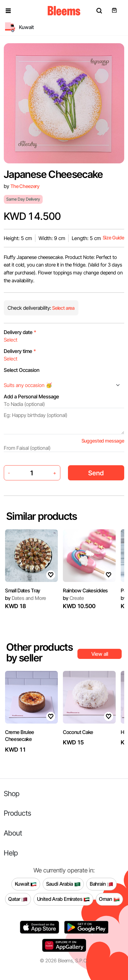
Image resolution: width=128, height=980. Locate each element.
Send (96, 473)
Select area (63, 308)
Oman (109, 899)
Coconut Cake (78, 732)
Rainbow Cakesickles (85, 590)
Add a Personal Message (31, 396)
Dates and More (26, 598)
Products (18, 813)
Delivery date (20, 332)
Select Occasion (22, 370)
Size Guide (113, 238)
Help (11, 853)
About (13, 833)
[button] (8, 11)
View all (100, 654)
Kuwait (26, 884)
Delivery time (20, 351)
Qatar (18, 899)
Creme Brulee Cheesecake (20, 736)
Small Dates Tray (23, 590)
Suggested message (103, 441)
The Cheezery (25, 186)
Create (73, 598)
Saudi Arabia (63, 884)
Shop (12, 793)
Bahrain (102, 884)
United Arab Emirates (64, 899)
